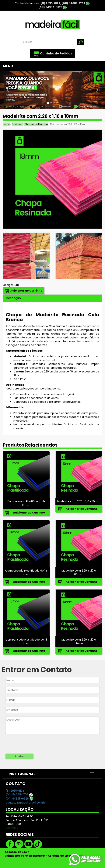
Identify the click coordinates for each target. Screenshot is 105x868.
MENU (8, 66)
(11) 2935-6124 (51, 3)
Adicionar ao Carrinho (26, 291)
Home (6, 124)
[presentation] (29, 744)
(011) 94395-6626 (53, 7)
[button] (8, 90)
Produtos (17, 124)
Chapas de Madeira (36, 124)
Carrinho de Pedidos (53, 54)
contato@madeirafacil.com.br (26, 803)
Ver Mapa (12, 828)
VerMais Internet (33, 856)
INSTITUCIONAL (22, 774)
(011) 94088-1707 (76, 3)
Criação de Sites (60, 856)
